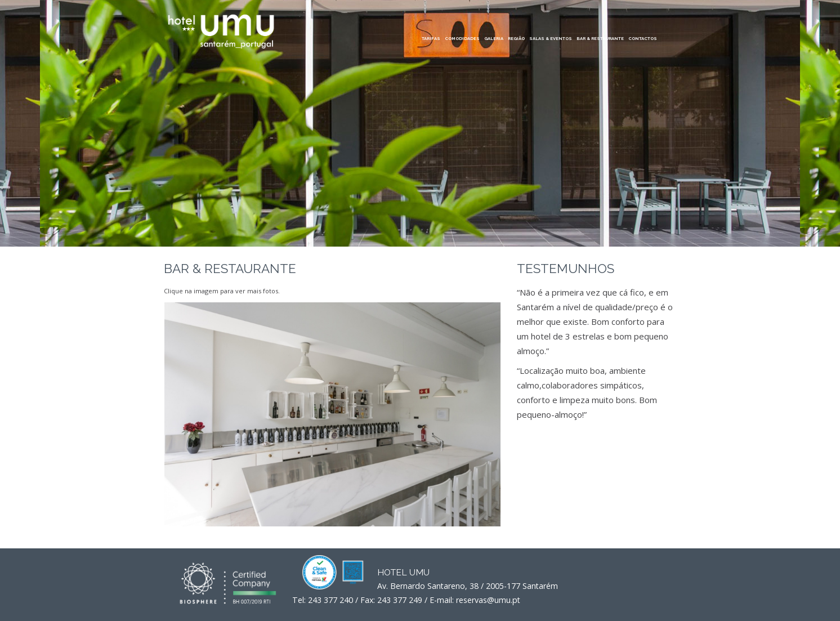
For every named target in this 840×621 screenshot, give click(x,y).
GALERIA (494, 39)
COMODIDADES (462, 39)
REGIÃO (516, 39)
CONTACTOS (643, 39)
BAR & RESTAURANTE (600, 39)
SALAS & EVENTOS (551, 39)
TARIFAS (431, 39)
